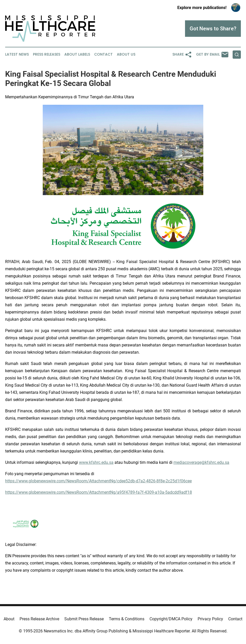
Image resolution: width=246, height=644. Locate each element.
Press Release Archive (39, 619)
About (9, 619)
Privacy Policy (210, 619)
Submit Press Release (84, 619)
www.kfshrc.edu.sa (96, 462)
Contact (103, 54)
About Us (126, 54)
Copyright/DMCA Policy (171, 619)
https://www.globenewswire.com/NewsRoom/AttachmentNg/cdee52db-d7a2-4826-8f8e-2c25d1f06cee (98, 481)
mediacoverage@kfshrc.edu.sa (201, 462)
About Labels (77, 54)
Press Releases (47, 54)
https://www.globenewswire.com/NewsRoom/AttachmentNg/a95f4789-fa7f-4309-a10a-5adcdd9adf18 (99, 492)
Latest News (17, 54)
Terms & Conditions (127, 619)
